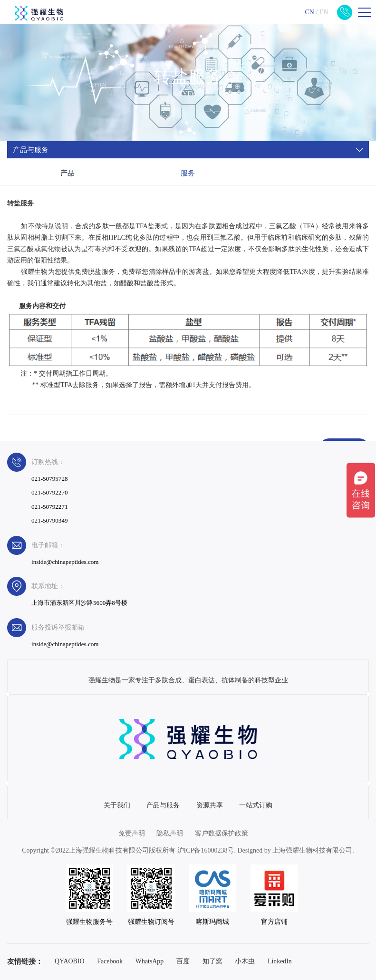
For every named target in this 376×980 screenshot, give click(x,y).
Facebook (110, 961)
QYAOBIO (70, 961)
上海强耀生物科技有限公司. (313, 850)
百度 (183, 961)
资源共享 (210, 805)
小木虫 (245, 961)
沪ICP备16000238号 (206, 850)
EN (324, 12)
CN (309, 12)
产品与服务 (163, 805)
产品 (67, 173)
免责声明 (132, 833)
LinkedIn (280, 961)
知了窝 (212, 961)
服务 (188, 173)
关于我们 (117, 805)
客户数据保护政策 (222, 833)
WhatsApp (149, 961)
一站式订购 (256, 805)
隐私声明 (170, 833)
